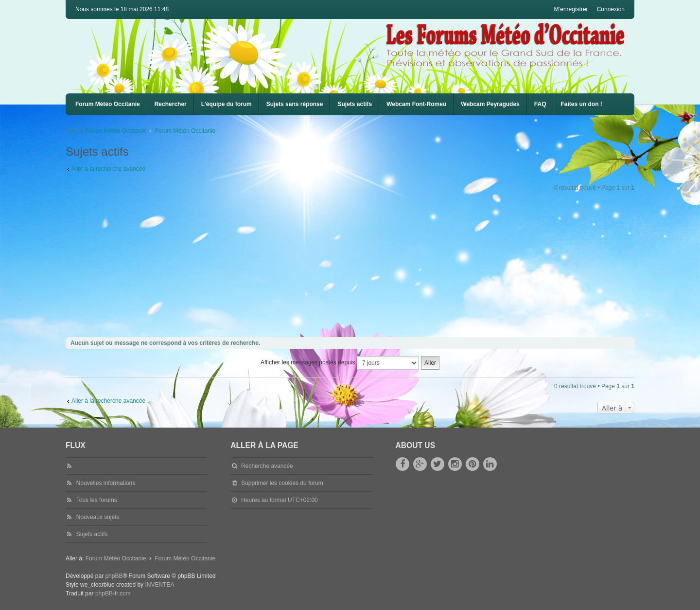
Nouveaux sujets (98, 517)
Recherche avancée (267, 466)
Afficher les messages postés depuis (340, 363)
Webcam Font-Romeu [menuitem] (416, 104)
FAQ (540, 104)
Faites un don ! (581, 104)
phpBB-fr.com (113, 593)
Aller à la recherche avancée (108, 169)
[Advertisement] (357, 265)
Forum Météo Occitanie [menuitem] (108, 104)
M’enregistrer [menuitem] (571, 9)
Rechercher (171, 104)
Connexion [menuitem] (611, 9)
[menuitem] (416, 104)
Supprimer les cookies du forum (282, 483)
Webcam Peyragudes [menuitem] (490, 104)
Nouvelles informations (106, 483)
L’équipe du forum (227, 104)
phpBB (114, 576)
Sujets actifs (355, 104)
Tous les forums (97, 500)
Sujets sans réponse (295, 104)
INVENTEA (159, 585)
